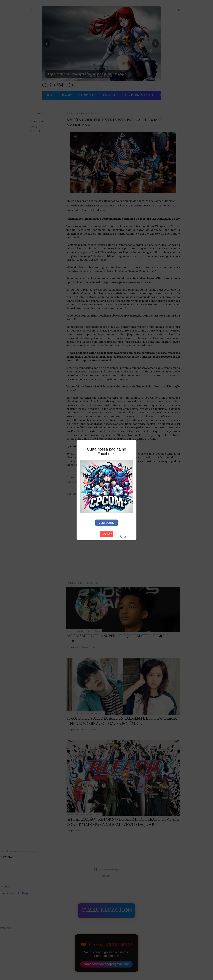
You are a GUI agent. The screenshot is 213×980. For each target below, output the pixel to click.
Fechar (106, 534)
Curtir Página (106, 523)
